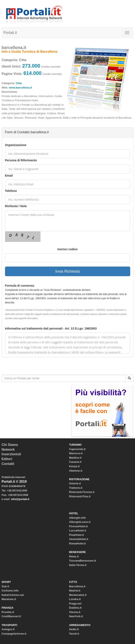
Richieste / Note (16, 206)
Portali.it (10, 33)
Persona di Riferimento (21, 160)
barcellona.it (14, 47)
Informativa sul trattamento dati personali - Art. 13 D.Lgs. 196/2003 (51, 328)
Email (9, 176)
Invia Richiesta (67, 271)
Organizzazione (16, 145)
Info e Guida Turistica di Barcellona (30, 52)
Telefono (11, 191)
